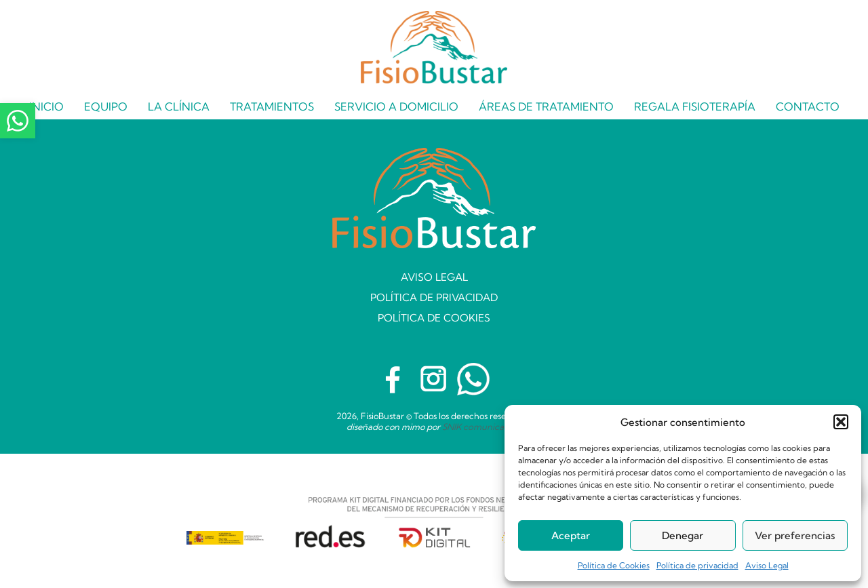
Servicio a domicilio (396, 106)
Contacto (808, 106)
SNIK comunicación (482, 427)
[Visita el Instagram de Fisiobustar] (434, 379)
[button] (841, 422)
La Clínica (179, 106)
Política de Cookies (614, 565)
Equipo (106, 106)
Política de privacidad (697, 565)
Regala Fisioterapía (695, 106)
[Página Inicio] (434, 43)
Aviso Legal (767, 565)
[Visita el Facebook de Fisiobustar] (395, 379)
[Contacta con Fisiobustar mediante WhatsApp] (18, 121)
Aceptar (571, 535)
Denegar (683, 535)
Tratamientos (272, 106)
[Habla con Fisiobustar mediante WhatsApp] (473, 379)
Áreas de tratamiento (546, 106)
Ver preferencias (795, 535)
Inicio (46, 106)
